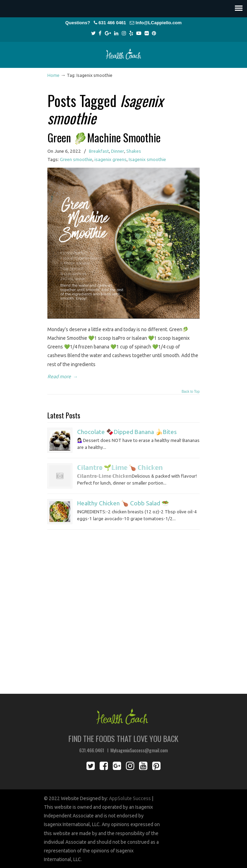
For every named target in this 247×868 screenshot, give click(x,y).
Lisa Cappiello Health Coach (123, 52)
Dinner (118, 151)
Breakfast (99, 151)
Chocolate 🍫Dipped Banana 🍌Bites (127, 432)
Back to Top (191, 392)
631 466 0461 (112, 23)
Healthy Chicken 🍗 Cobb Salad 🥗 (123, 503)
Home (53, 75)
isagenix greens (111, 160)
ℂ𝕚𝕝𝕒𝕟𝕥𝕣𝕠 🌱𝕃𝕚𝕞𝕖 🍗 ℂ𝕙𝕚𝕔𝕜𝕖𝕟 (120, 467)
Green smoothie (76, 160)
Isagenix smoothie (147, 160)
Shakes (134, 151)
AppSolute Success (130, 798)
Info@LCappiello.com (159, 23)
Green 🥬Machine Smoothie (104, 137)
